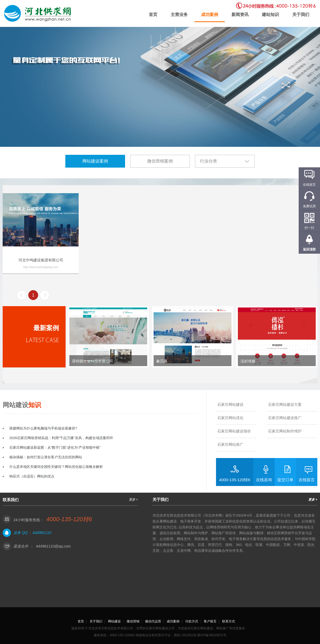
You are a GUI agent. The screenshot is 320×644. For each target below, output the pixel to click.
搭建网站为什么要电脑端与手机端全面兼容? (43, 428)
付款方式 (192, 621)
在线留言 (307, 480)
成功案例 (210, 15)
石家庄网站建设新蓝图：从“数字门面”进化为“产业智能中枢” (55, 447)
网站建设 (114, 621)
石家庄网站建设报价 (234, 431)
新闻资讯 (240, 15)
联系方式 (229, 621)
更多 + (133, 500)
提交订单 (285, 480)
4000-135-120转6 (235, 480)
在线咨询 (264, 480)
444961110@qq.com (53, 546)
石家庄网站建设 (230, 404)
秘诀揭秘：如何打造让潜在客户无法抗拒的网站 (46, 457)
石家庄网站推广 (230, 444)
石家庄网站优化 (230, 418)
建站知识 (270, 15)
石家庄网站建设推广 (285, 418)
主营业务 (179, 15)
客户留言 (210, 621)
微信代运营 (153, 621)
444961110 (42, 533)
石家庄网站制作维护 (285, 431)
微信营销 (133, 621)
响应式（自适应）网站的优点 (32, 476)
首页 (153, 15)
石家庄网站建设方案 (285, 404)
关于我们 (301, 15)
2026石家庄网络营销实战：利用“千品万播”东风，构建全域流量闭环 (61, 438)
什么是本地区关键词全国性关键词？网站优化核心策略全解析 (56, 467)
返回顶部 (309, 249)
